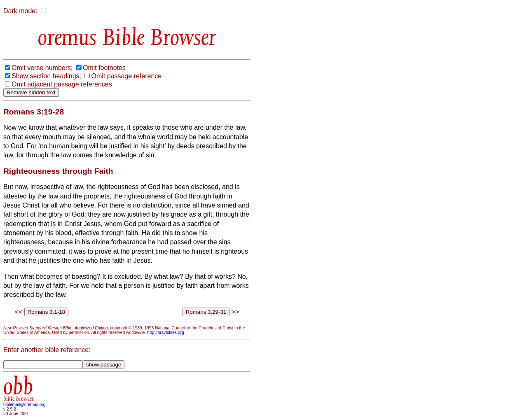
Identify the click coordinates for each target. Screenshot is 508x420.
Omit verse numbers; (42, 68)
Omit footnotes (104, 68)
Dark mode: (20, 11)
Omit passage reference (126, 76)
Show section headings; (46, 76)
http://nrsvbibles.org (165, 332)
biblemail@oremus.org (25, 405)
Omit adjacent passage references (62, 84)
